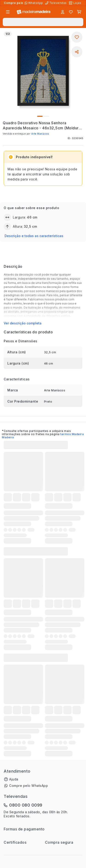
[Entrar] (63, 12)
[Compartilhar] (77, 52)
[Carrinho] (79, 12)
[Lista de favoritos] (71, 12)
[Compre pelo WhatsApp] (34, 3)
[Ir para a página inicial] (34, 12)
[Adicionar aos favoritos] (77, 37)
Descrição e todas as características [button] (34, 236)
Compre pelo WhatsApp (29, 786)
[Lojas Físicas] (75, 3)
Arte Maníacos (40, 134)
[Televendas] (56, 3)
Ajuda (14, 779)
